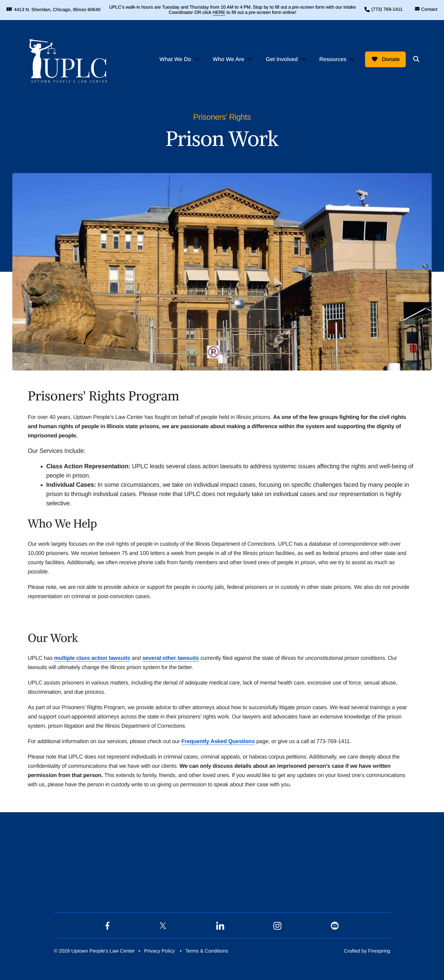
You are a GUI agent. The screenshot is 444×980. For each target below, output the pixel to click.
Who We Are (228, 58)
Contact (423, 9)
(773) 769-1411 (381, 9)
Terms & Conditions (207, 950)
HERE (226, 12)
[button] (416, 58)
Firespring (379, 950)
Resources (332, 58)
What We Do (174, 58)
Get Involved (281, 58)
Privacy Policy (159, 950)
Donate (384, 58)
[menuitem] (179, 58)
